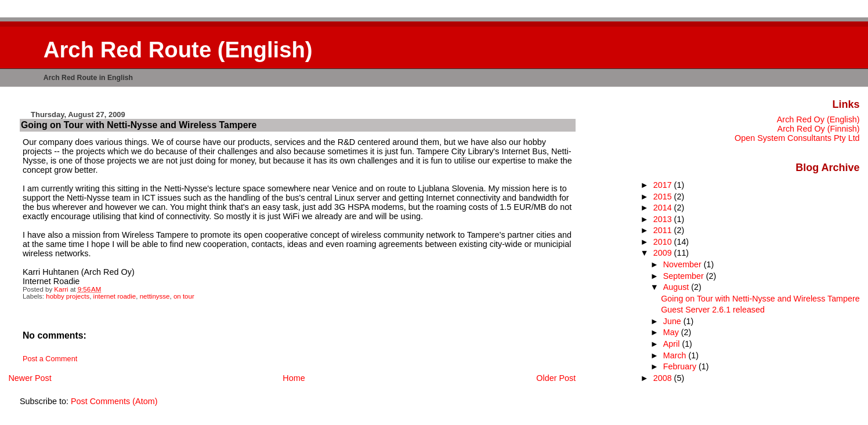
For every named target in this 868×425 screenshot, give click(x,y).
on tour (184, 296)
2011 (664, 230)
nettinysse (155, 296)
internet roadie (115, 296)
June (673, 321)
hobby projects (68, 296)
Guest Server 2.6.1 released (713, 310)
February (681, 366)
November (683, 264)
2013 (664, 219)
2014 (664, 208)
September (685, 276)
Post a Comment (50, 359)
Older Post (556, 378)
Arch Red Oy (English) (818, 119)
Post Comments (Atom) (114, 401)
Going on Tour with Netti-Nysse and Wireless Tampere (760, 299)
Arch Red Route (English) (178, 50)
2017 (664, 185)
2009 (664, 253)
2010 (664, 242)
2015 (664, 197)
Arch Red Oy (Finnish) (819, 129)
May (672, 332)
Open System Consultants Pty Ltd (797, 138)
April (673, 344)
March (676, 355)
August (677, 287)
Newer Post (30, 378)
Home (294, 378)
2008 (664, 378)
